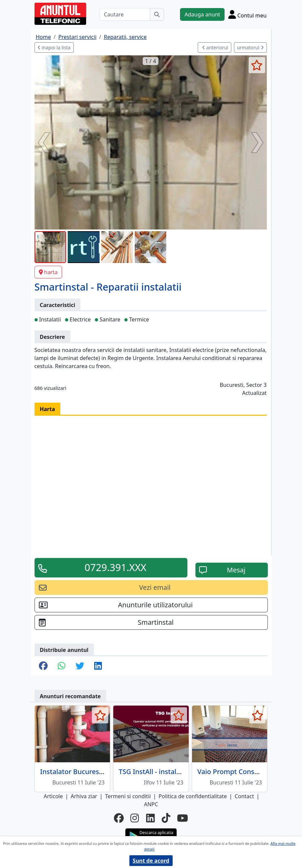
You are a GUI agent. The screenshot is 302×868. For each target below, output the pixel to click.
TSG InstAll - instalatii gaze (161, 772)
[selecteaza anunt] (257, 65)
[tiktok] (166, 818)
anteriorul (215, 47)
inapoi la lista (54, 47)
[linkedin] (150, 818)
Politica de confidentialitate (193, 796)
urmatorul (250, 47)
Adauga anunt (202, 14)
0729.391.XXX (115, 567)
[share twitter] (80, 666)
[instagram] (135, 818)
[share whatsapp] (62, 666)
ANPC (151, 804)
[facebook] (119, 818)
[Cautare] (125, 14)
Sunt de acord (151, 861)
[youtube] (183, 818)
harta (48, 272)
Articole (53, 796)
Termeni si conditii (128, 796)
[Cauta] (157, 14)
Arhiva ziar (84, 796)
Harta (48, 409)
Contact (244, 796)
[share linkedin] (98, 666)
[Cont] (248, 14)
